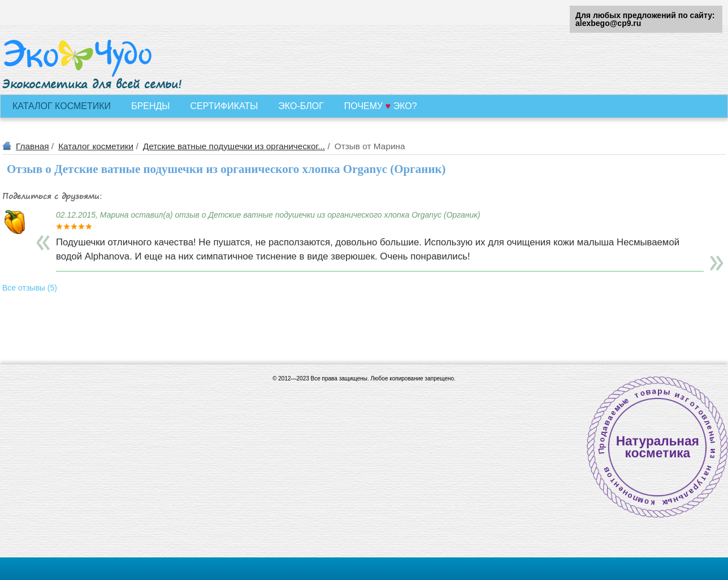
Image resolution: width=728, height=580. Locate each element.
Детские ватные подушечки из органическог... (234, 146)
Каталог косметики (96, 146)
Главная (32, 146)
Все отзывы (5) (30, 288)
